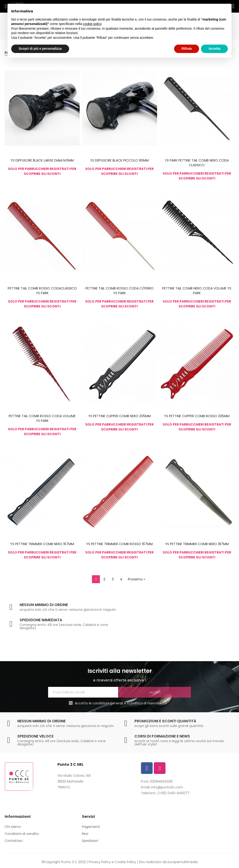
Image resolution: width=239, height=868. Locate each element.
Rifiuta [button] (187, 49)
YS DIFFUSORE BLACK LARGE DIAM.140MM (42, 160)
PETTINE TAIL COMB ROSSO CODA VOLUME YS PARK (42, 418)
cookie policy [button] (92, 24)
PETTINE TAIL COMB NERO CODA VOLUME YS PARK (197, 291)
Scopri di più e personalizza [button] (40, 49)
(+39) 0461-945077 (173, 793)
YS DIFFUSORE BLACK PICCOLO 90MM (119, 160)
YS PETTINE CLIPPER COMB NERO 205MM (119, 416)
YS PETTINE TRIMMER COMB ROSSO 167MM (119, 544)
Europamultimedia (183, 862)
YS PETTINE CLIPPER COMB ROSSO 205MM (197, 416)
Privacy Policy (100, 862)
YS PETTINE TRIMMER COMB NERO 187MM (197, 544)
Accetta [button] (214, 49)
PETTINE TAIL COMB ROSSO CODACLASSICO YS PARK (42, 291)
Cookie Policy (125, 862)
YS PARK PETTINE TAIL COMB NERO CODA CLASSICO (197, 163)
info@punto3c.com (167, 787)
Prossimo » (136, 579)
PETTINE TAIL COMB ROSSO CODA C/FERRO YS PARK (119, 291)
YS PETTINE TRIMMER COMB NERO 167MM (42, 544)
